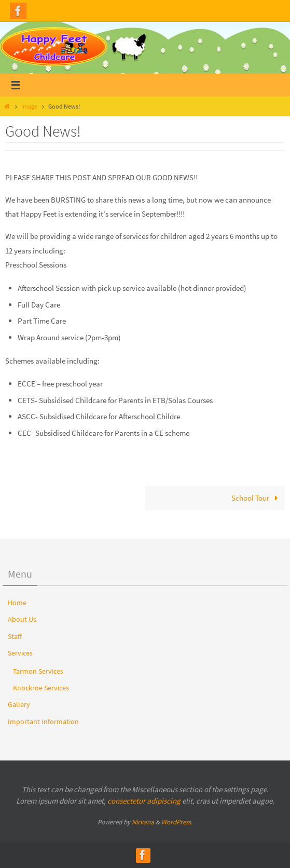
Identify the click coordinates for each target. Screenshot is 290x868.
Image (29, 106)
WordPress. (177, 822)
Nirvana (143, 822)
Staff (15, 636)
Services (20, 653)
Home (17, 603)
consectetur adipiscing (144, 801)
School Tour (257, 498)
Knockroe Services (41, 688)
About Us (22, 619)
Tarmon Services (38, 671)
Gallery (19, 704)
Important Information (43, 722)
